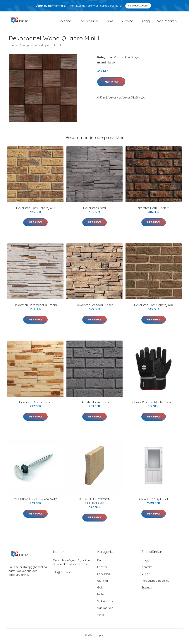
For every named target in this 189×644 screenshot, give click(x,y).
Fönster (102, 570)
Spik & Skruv (88, 22)
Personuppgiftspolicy (155, 583)
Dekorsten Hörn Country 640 (154, 308)
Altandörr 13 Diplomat (153, 502)
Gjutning (127, 22)
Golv (100, 590)
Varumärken (167, 22)
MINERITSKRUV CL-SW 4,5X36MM (35, 502)
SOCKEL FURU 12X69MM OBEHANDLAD (94, 504)
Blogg (145, 22)
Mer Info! (111, 84)
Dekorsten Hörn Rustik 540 (153, 210)
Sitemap (147, 590)
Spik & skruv (105, 604)
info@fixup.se (62, 575)
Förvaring (104, 576)
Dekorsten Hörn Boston (94, 405)
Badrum (102, 563)
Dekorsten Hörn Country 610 (35, 210)
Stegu (135, 60)
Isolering (65, 22)
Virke (109, 22)
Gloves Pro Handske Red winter (153, 405)
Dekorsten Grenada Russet (94, 308)
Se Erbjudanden (138, 6)
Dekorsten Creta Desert (35, 405)
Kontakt (147, 570)
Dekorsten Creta (94, 210)
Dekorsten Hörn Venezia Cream (35, 308)
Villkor (146, 576)
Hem (12, 48)
